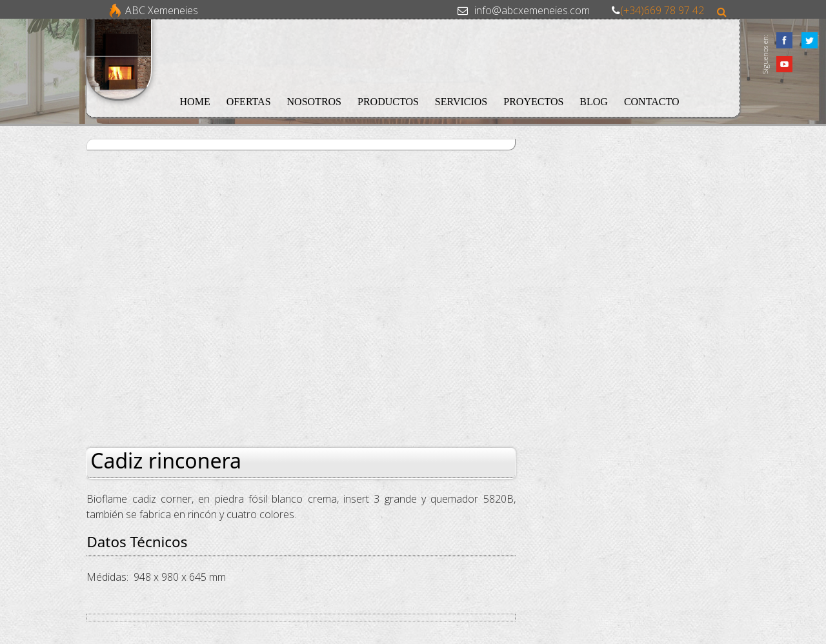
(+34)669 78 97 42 (662, 10)
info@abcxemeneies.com (532, 10)
